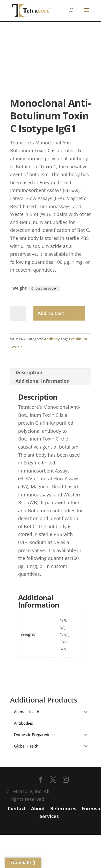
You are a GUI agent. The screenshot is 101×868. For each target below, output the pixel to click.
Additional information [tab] (43, 381)
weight (20, 288)
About (38, 808)
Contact (17, 808)
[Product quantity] (18, 314)
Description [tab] (29, 372)
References (63, 808)
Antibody (52, 339)
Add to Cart (51, 313)
